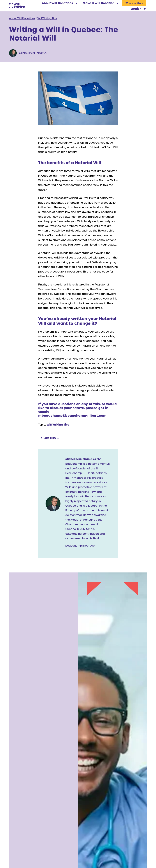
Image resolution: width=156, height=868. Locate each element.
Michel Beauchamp (33, 53)
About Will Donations (60, 3)
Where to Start (134, 3)
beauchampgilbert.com (81, 545)
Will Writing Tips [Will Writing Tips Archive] (47, 18)
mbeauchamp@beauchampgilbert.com (72, 415)
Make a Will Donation (101, 3)
